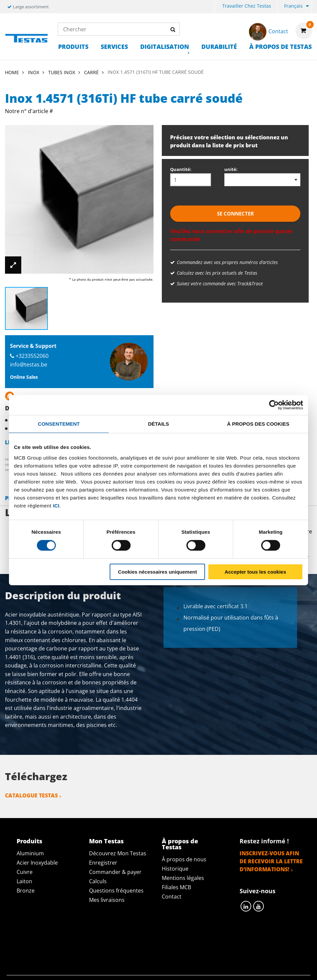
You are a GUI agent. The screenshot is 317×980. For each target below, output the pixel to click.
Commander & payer (115, 872)
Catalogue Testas (31, 795)
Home (12, 72)
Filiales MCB (176, 887)
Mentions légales (183, 878)
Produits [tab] (29, 841)
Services (114, 47)
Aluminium (30, 853)
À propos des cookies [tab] (258, 423)
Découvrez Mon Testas (118, 853)
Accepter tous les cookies (255, 572)
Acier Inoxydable (37, 863)
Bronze (26, 891)
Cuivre (25, 872)
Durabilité (219, 47)
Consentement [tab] (59, 423)
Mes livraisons (107, 900)
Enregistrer (103, 863)
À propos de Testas (280, 47)
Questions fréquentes (116, 891)
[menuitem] (215, 7)
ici (56, 505)
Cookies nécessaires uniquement (158, 572)
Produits (73, 47)
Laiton (24, 881)
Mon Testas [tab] (106, 841)
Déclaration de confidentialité (97, 940)
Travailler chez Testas (247, 6)
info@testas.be (29, 364)
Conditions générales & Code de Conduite (210, 940)
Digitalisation (165, 47)
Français (293, 6)
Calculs (98, 881)
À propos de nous (184, 859)
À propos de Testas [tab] (180, 844)
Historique (175, 869)
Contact (172, 897)
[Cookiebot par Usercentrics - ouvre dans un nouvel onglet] (274, 405)
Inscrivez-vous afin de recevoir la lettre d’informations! (271, 861)
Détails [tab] (158, 423)
